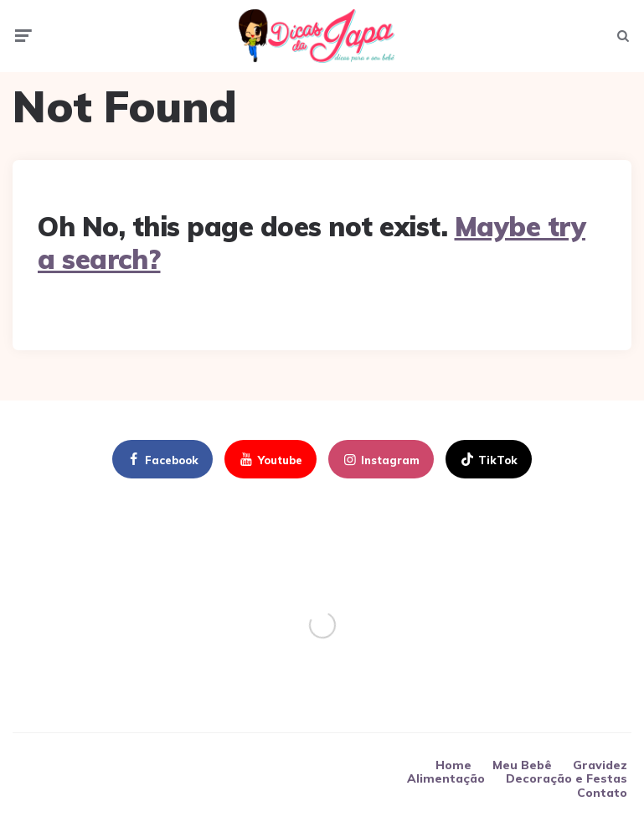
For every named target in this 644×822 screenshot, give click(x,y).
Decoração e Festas (567, 783)
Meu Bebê (522, 769)
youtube (269, 464)
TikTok (488, 464)
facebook (162, 464)
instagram (380, 464)
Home (453, 769)
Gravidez (600, 769)
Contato (602, 796)
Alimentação (446, 783)
